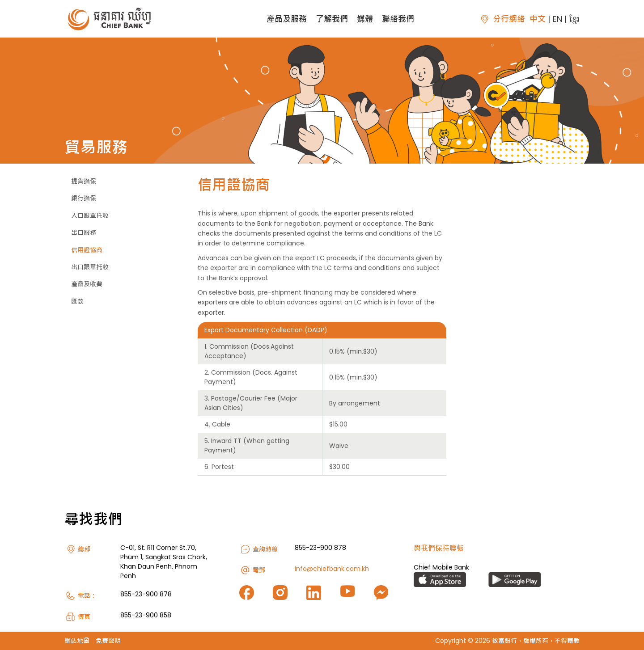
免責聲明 (108, 641)
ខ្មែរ (574, 19)
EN (557, 19)
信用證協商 (87, 250)
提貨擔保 (84, 181)
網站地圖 (77, 641)
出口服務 (84, 232)
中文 (538, 19)
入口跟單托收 (90, 215)
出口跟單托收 (90, 267)
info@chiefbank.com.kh (332, 569)
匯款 (77, 301)
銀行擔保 (84, 198)
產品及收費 (87, 284)
